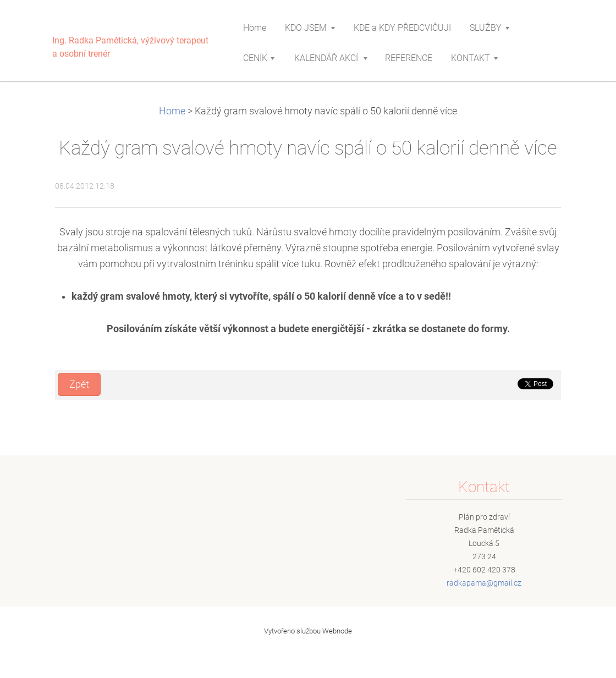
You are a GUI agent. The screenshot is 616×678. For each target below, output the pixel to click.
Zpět (79, 384)
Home (172, 111)
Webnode (337, 631)
